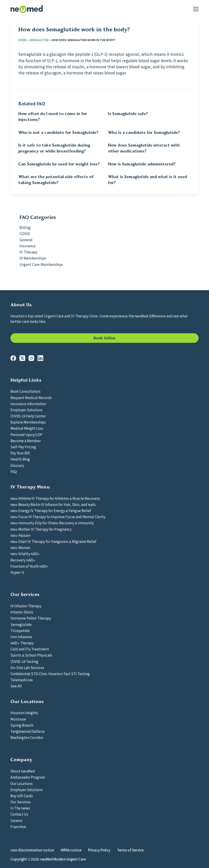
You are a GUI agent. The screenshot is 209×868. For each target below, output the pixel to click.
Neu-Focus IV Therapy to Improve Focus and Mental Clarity (58, 517)
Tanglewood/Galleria (27, 731)
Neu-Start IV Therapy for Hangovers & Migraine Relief (53, 541)
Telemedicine (22, 680)
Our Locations (22, 783)
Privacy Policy (99, 850)
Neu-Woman (20, 547)
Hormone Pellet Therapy (31, 618)
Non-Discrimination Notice (32, 850)
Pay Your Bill (20, 453)
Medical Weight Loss (27, 428)
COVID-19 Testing (24, 661)
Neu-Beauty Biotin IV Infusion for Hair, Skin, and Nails (53, 504)
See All (16, 686)
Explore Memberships (28, 422)
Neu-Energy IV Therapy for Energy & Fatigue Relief (51, 510)
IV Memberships (33, 258)
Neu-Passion (20, 535)
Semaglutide (39, 40)
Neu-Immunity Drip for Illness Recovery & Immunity (52, 523)
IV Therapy (28, 252)
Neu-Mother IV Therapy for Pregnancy (41, 529)
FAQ (14, 471)
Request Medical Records (31, 397)
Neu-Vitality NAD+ (25, 554)
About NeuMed (23, 771)
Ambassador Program (28, 777)
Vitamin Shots (22, 612)
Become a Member (26, 441)
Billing (25, 227)
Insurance (28, 246)
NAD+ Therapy (22, 643)
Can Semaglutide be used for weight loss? (59, 164)
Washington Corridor (27, 737)
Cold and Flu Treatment (30, 649)
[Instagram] (31, 358)
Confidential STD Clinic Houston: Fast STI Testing (50, 674)
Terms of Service (130, 850)
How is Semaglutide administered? (142, 164)
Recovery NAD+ (23, 560)
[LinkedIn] (40, 358)
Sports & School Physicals (31, 655)
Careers (17, 820)
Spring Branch (22, 725)
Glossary (17, 465)
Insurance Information (28, 404)
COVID (25, 233)
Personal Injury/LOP (26, 434)
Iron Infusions (21, 637)
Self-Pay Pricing (23, 447)
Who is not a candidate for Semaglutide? (58, 132)
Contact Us (19, 814)
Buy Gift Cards (22, 796)
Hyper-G (17, 572)
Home (22, 40)
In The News (20, 808)
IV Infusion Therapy (26, 606)
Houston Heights (24, 713)
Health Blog (20, 459)
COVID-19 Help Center (28, 416)
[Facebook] (13, 358)
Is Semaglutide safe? (128, 114)
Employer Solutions (26, 410)
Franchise (18, 826)
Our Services (21, 802)
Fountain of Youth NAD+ (29, 566)
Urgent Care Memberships (41, 264)
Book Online (104, 338)
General (26, 240)
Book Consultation (25, 391)
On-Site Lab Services (27, 667)
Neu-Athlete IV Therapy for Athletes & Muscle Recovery (55, 498)
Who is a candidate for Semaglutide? (144, 132)
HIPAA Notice (71, 850)
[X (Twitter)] (22, 358)
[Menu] (196, 9)
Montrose (18, 719)
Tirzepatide (20, 630)
